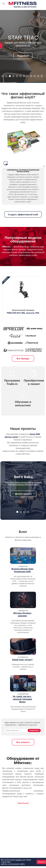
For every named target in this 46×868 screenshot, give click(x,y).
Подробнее (23, 56)
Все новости (23, 742)
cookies (18, 860)
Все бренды (23, 359)
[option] (23, 297)
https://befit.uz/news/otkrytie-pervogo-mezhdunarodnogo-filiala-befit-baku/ (25, 483)
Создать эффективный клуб (23, 215)
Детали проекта (23, 494)
